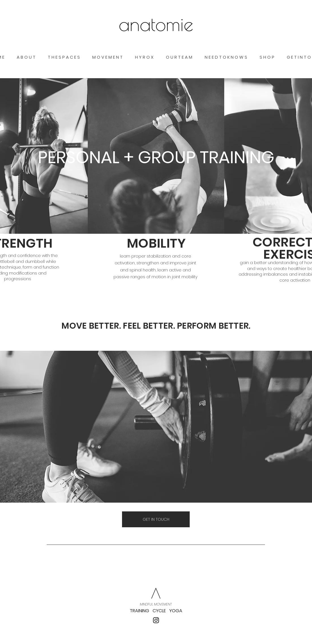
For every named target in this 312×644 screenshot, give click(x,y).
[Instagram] (156, 620)
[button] (307, 25)
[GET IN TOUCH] (156, 519)
